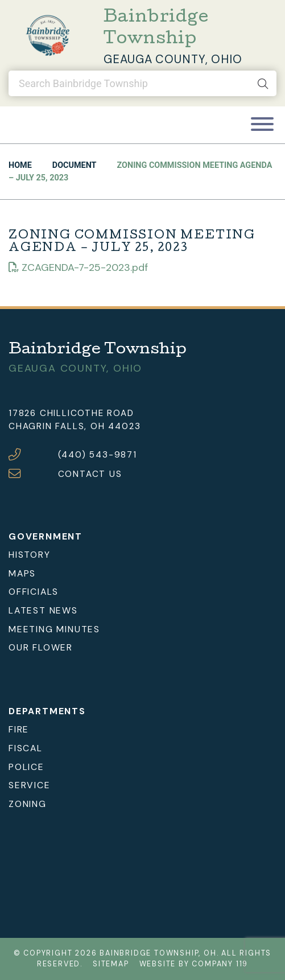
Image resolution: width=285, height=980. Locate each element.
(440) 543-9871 (98, 455)
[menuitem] (142, 555)
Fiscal (26, 748)
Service (30, 785)
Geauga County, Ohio (173, 59)
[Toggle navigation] (262, 125)
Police (26, 767)
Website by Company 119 (194, 964)
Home (20, 165)
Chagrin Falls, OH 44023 (75, 426)
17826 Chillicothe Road (71, 413)
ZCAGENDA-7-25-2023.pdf (78, 267)
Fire (19, 729)
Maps (22, 573)
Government (46, 536)
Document (75, 165)
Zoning (28, 804)
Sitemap (111, 964)
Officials (34, 592)
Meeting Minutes (54, 629)
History (30, 555)
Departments (47, 711)
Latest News (43, 610)
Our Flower (41, 647)
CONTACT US (90, 474)
